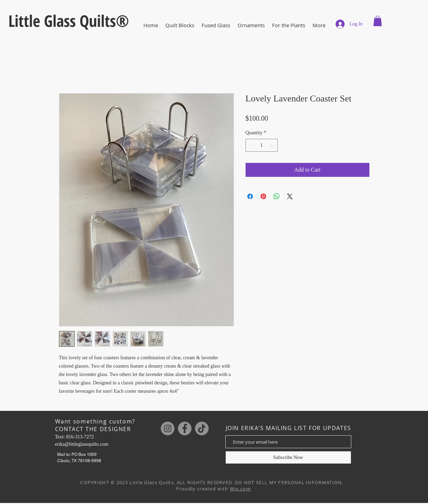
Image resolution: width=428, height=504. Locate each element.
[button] (216, 25)
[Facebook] (185, 428)
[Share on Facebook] (250, 196)
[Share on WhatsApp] (277, 196)
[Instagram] (168, 428)
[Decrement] (251, 145)
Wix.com (240, 489)
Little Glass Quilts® (69, 21)
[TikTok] (202, 428)
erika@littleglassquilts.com (82, 444)
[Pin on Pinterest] (263, 196)
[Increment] (272, 145)
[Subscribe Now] (288, 457)
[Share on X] (290, 196)
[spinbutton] (262, 145)
